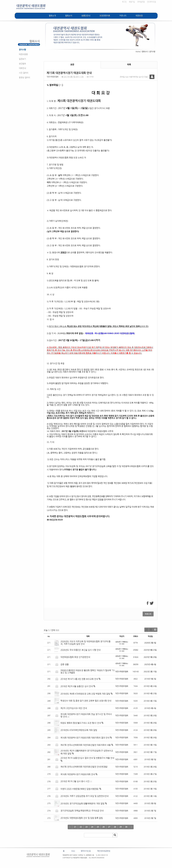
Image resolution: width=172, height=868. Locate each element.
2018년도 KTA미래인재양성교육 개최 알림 (79, 730)
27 (109, 827)
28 (115, 827)
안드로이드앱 (151, 2)
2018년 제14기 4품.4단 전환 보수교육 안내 (79, 679)
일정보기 (22, 59)
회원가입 (132, 2)
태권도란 (139, 16)
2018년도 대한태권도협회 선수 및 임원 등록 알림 (82, 818)
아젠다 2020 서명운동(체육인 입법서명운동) (80, 789)
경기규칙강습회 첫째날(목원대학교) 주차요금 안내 (82, 811)
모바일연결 (141, 2)
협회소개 (52, 16)
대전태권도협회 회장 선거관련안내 (75, 657)
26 (103, 827)
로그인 (124, 2)
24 (92, 827)
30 (126, 827)
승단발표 (22, 64)
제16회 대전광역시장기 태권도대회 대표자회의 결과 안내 (85, 738)
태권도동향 (23, 54)
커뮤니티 (123, 16)
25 (98, 827)
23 (86, 827)
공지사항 (22, 50)
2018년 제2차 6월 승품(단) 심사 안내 (77, 686)
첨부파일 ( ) (55, 85)
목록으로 (148, 614)
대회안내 (22, 68)
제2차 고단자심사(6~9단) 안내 (74, 708)
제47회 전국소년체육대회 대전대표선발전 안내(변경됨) (84, 767)
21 (75, 827)
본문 (72, 65)
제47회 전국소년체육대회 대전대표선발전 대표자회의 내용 (86, 745)
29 (121, 827)
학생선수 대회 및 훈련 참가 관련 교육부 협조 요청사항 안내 (86, 701)
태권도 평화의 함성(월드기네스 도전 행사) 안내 (81, 723)
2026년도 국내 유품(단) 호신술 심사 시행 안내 (80, 650)
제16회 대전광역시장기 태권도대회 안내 (78, 774)
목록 (129, 65)
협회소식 (69, 16)
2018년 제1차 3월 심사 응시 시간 (75, 781)
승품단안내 (86, 16)
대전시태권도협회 (53, 77)
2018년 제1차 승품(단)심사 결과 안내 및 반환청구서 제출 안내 (87, 758)
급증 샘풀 (65, 664)
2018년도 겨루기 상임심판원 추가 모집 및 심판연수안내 (84, 796)
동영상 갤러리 (24, 77)
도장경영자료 (105, 16)
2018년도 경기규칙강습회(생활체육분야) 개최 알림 (82, 803)
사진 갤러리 (24, 73)
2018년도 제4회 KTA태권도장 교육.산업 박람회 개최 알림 (85, 694)
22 (81, 827)
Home (138, 52)
